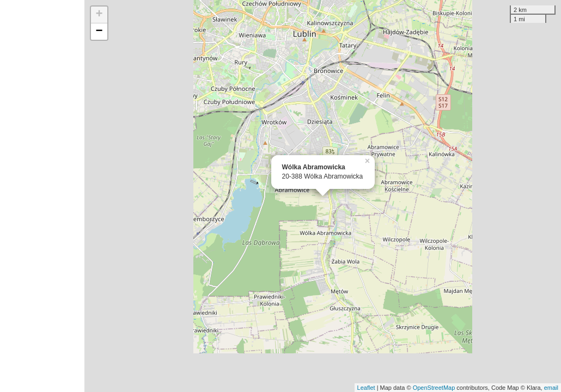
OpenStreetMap (434, 388)
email (551, 388)
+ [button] (99, 15)
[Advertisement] (42, 196)
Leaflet (366, 388)
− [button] (99, 32)
